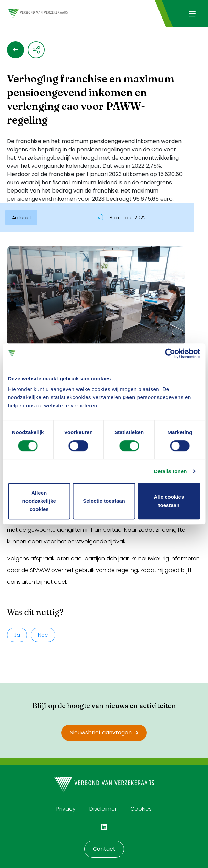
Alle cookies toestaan (169, 501)
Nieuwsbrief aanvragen (104, 733)
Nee (43, 635)
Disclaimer (103, 809)
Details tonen (170, 471)
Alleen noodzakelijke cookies (39, 501)
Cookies (141, 809)
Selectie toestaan (104, 501)
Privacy (66, 809)
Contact (104, 849)
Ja (17, 635)
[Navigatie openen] (192, 14)
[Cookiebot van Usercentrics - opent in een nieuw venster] (170, 354)
